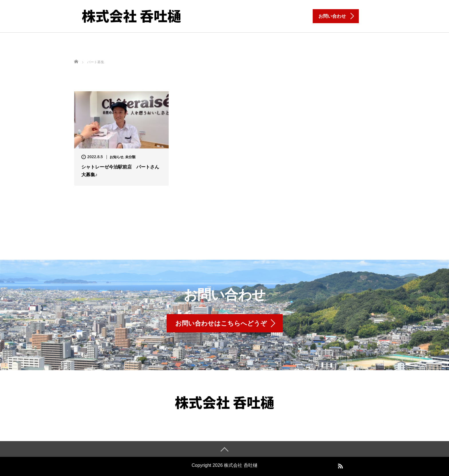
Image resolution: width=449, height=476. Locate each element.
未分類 (130, 157)
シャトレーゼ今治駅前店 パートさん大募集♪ (120, 171)
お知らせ (117, 157)
